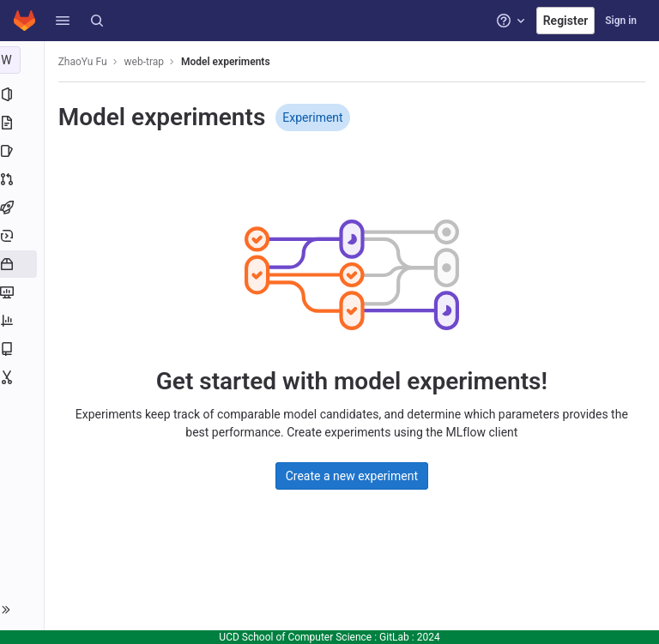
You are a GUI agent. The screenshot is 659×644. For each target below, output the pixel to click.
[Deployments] (24, 236)
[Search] (97, 21)
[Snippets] (24, 377)
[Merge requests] (24, 179)
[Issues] (24, 151)
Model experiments (229, 62)
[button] (63, 21)
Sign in (621, 21)
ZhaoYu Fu (86, 62)
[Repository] (24, 123)
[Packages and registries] (24, 264)
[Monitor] (24, 292)
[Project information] (24, 94)
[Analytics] (24, 321)
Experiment (317, 117)
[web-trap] (24, 60)
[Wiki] (24, 349)
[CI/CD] (24, 208)
